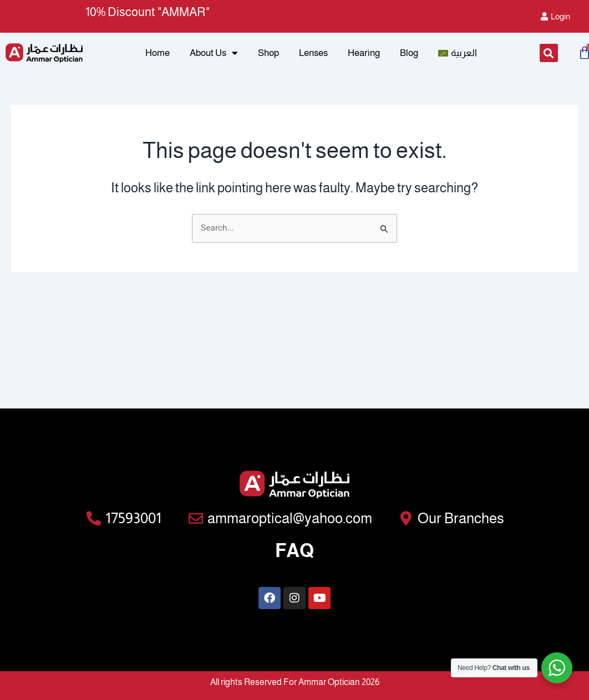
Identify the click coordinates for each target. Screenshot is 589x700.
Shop (268, 55)
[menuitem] (458, 55)
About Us (214, 55)
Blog (409, 55)
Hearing (364, 55)
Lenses (313, 55)
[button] (549, 56)
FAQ (294, 549)
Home (158, 55)
